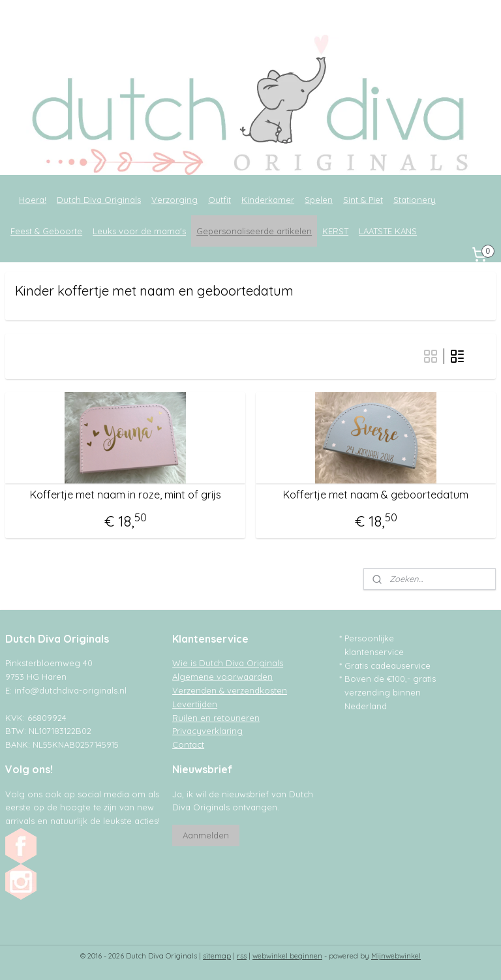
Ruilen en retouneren (216, 718)
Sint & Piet (363, 200)
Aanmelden (206, 835)
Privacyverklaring (207, 731)
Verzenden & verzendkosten (230, 690)
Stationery (415, 200)
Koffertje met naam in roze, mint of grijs (126, 495)
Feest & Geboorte (46, 231)
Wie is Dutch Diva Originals (228, 663)
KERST (335, 231)
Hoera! (33, 200)
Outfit (220, 200)
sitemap (217, 956)
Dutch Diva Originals (99, 200)
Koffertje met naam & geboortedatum (376, 495)
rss (242, 956)
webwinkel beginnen (287, 956)
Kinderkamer (268, 200)
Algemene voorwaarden (222, 677)
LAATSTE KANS (388, 231)
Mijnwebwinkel (396, 956)
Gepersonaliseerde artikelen (254, 231)
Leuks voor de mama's (139, 231)
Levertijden (195, 704)
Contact (188, 744)
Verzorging (175, 200)
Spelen (319, 200)
